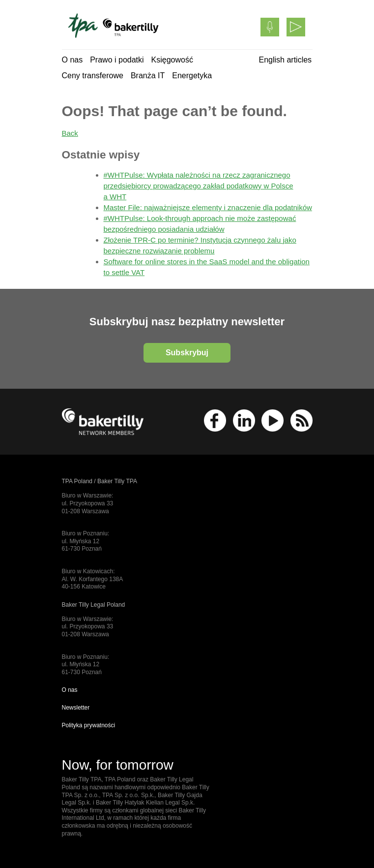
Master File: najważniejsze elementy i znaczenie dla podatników (208, 207)
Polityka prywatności (89, 725)
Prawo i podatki (117, 60)
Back (70, 133)
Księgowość (172, 60)
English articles (286, 60)
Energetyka (192, 76)
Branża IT (148, 76)
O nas (72, 60)
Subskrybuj (187, 353)
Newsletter (76, 708)
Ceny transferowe (93, 76)
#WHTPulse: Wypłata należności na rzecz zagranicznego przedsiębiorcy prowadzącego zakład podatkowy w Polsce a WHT (199, 186)
